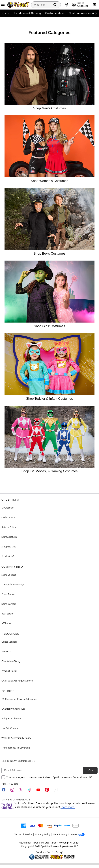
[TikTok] (30, 790)
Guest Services (9, 642)
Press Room (8, 594)
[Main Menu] (3, 5)
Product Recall (9, 671)
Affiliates (6, 623)
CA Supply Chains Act (13, 709)
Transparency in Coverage (16, 748)
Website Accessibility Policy (16, 738)
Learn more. (68, 807)
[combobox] (40, 5)
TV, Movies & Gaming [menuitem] (27, 13)
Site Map (6, 651)
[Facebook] (4, 790)
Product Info (8, 556)
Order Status (8, 517)
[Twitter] (21, 790)
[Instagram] (12, 790)
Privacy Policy (43, 834)
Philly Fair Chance (11, 718)
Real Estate (7, 614)
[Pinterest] (47, 790)
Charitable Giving (11, 661)
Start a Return (9, 537)
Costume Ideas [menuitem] (55, 13)
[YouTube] (38, 790)
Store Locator (9, 575)
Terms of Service (23, 834)
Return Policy (9, 527)
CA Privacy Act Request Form (17, 681)
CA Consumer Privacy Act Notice (19, 699)
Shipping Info (9, 547)
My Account (8, 508)
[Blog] (56, 790)
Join (90, 770)
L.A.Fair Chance (10, 728)
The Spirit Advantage (13, 584)
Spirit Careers (9, 604)
